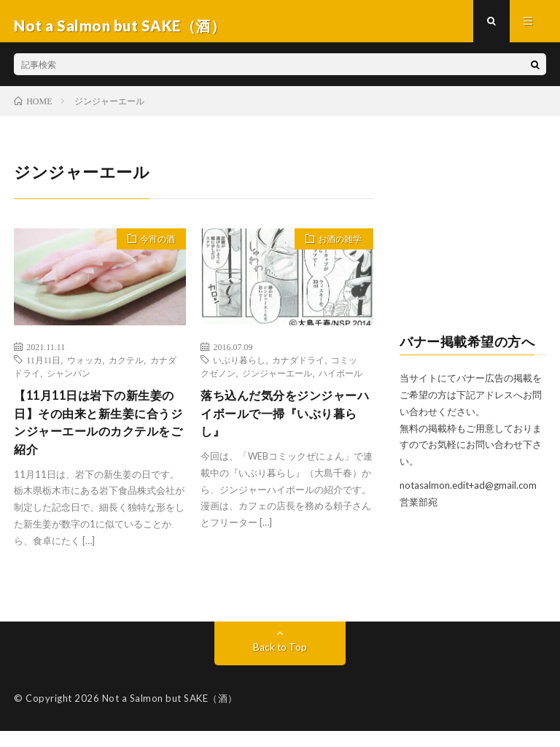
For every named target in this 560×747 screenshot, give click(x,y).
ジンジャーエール (277, 382)
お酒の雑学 (335, 249)
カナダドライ (298, 368)
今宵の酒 (152, 249)
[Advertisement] (473, 241)
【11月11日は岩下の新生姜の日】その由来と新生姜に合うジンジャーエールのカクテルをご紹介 (97, 434)
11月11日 (43, 368)
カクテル (126, 368)
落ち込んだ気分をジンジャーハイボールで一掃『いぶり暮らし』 (281, 425)
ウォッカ (85, 368)
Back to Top (280, 663)
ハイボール (341, 382)
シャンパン (69, 382)
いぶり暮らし (239, 368)
